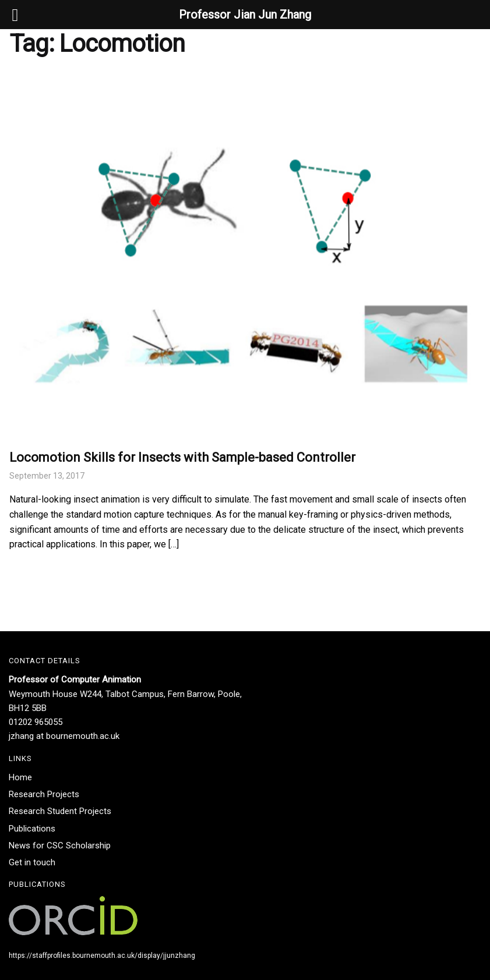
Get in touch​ (32, 862)
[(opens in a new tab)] (245, 254)
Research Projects (44, 794)
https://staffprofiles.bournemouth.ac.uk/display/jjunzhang (102, 956)
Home (20, 777)
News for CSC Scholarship (60, 845)
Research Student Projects (60, 811)
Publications (32, 829)
